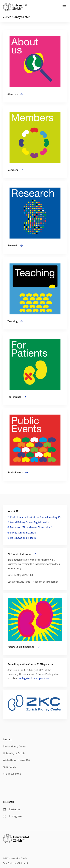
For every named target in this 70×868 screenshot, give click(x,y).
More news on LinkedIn (23, 538)
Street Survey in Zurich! (23, 533)
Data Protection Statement (15, 863)
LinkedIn (11, 809)
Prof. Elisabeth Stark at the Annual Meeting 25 (35, 517)
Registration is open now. (35, 679)
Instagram (12, 816)
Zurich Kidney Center (16, 17)
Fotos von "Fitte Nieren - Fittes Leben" (31, 528)
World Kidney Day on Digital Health (30, 522)
